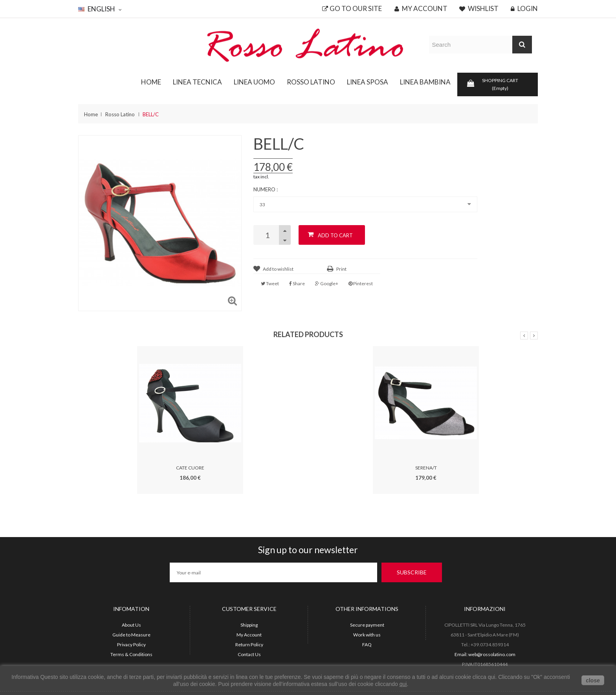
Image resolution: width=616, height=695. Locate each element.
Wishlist (479, 9)
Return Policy (249, 645)
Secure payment (367, 625)
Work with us (367, 635)
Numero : (266, 189)
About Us (131, 625)
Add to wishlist (278, 269)
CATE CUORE (190, 468)
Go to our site (352, 9)
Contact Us (249, 654)
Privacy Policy (131, 645)
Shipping (249, 625)
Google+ (327, 283)
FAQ (367, 645)
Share (297, 283)
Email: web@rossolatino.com (485, 654)
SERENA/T (426, 468)
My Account (249, 635)
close (593, 680)
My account (421, 9)
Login (524, 9)
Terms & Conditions (131, 654)
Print (341, 269)
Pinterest (361, 283)
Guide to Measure (131, 635)
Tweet (270, 283)
